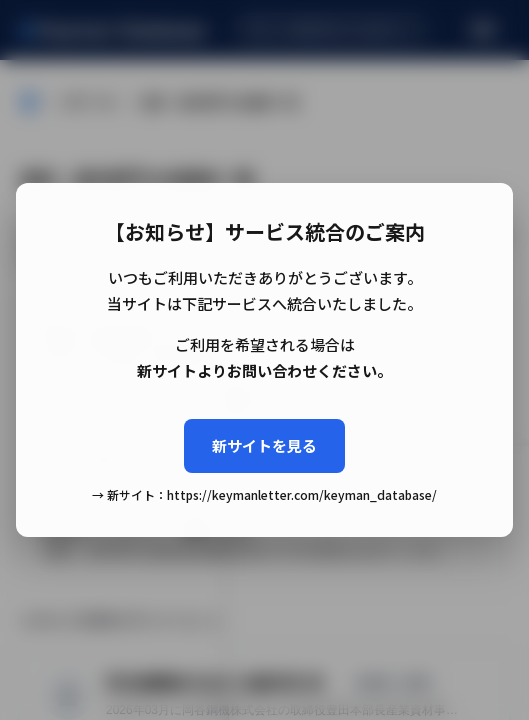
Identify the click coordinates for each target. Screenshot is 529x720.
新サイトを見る (264, 445)
